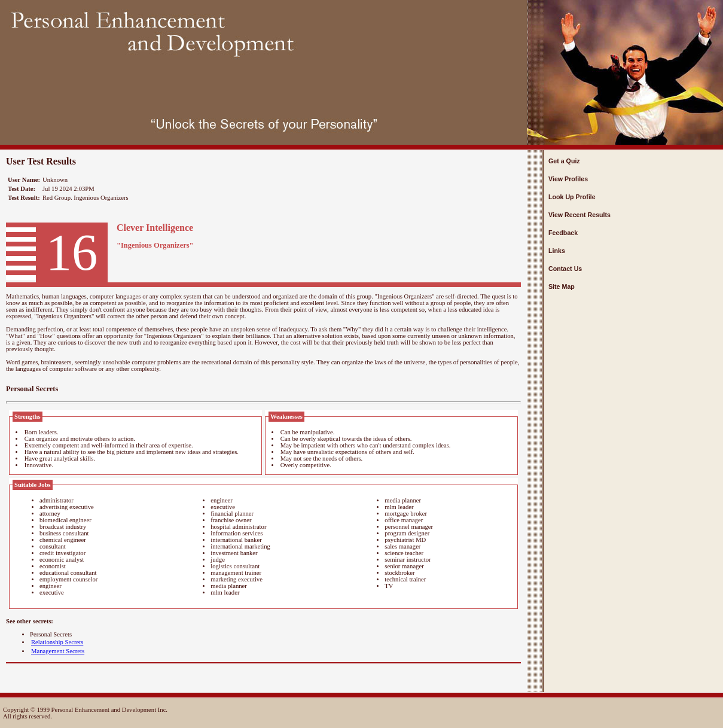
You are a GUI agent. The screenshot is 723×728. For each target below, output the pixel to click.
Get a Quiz (564, 161)
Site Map (562, 287)
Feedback (563, 233)
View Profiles (568, 179)
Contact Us (565, 269)
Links (557, 251)
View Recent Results (579, 215)
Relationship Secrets (57, 642)
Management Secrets (58, 651)
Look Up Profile (572, 197)
